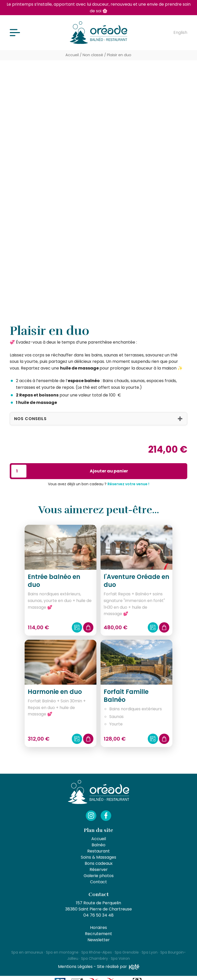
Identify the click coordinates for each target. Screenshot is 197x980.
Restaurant (98, 851)
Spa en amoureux (27, 952)
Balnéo (98, 845)
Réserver (99, 870)
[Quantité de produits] (19, 471)
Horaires (98, 928)
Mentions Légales (75, 967)
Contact (98, 882)
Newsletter (99, 940)
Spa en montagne (62, 952)
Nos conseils (30, 419)
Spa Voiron (120, 958)
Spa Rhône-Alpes (97, 952)
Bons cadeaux (99, 863)
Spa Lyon (150, 952)
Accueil (72, 55)
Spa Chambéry (95, 958)
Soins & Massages (98, 857)
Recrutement (98, 934)
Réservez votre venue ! (128, 484)
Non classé (93, 55)
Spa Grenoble (127, 952)
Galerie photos (99, 876)
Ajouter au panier (109, 471)
